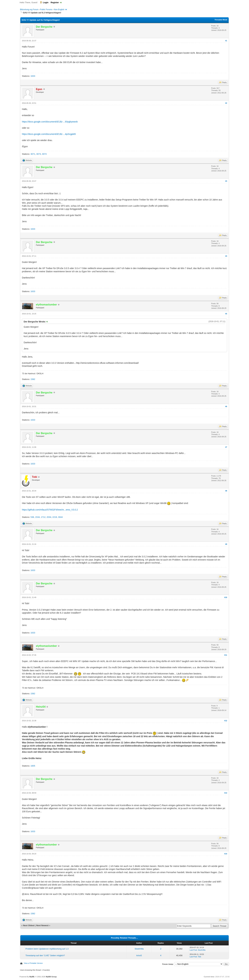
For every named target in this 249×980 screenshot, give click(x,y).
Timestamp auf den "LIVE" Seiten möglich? (45, 955)
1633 (33, 76)
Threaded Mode (221, 20)
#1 (226, 41)
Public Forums (46, 10)
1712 (43, 517)
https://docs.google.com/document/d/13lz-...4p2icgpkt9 (49, 134)
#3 (226, 181)
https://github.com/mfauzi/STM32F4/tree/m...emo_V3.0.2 (50, 510)
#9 (226, 544)
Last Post (193, 950)
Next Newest (42, 925)
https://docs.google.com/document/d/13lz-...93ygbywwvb (50, 122)
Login (46, 2)
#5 (226, 314)
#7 (226, 447)
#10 (226, 597)
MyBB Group (51, 977)
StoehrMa (139, 949)
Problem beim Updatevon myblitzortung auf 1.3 (47, 949)
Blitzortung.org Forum (29, 10)
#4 (226, 256)
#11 (226, 655)
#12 (226, 721)
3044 (60, 517)
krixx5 (139, 955)
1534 (37, 517)
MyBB (32, 977)
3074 (44, 154)
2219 (55, 517)
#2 (226, 103)
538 (32, 517)
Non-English (59, 10)
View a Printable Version (33, 963)
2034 (49, 517)
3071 (33, 154)
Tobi (199, 957)
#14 (226, 854)
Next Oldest (29, 925)
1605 (33, 766)
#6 (226, 406)
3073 (39, 154)
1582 (33, 379)
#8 (226, 491)
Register (55, 2)
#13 (226, 793)
